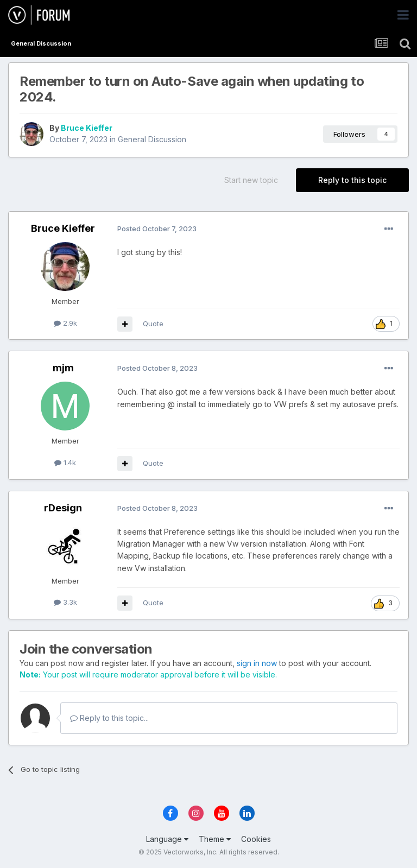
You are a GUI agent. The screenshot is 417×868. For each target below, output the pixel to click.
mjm (63, 368)
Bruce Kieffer (87, 128)
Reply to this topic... (109, 718)
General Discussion (152, 139)
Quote (153, 324)
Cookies (256, 839)
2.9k (65, 323)
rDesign (63, 508)
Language (167, 839)
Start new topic (251, 180)
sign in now (257, 663)
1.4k (65, 462)
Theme (215, 839)
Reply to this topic (352, 180)
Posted (157, 229)
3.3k (65, 602)
